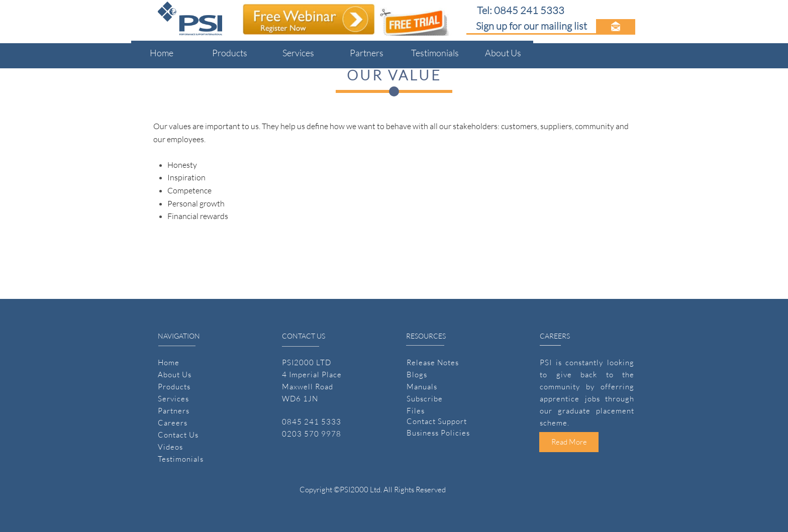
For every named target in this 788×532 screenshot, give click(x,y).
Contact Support (437, 421)
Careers (173, 423)
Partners (174, 411)
